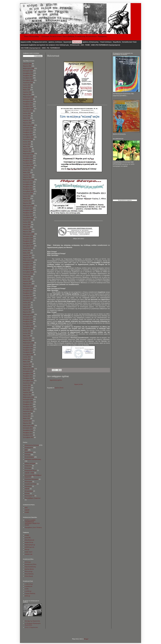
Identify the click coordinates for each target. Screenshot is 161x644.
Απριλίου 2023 (27, 149)
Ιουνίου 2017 (27, 305)
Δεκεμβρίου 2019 (28, 239)
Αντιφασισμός (29, 491)
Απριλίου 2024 (27, 120)
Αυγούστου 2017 (28, 300)
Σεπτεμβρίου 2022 (28, 165)
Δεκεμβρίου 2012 (28, 430)
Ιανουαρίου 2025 (28, 99)
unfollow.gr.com (30, 547)
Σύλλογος (28, 455)
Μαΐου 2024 (27, 118)
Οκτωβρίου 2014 (28, 378)
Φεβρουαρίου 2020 (29, 234)
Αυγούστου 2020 (28, 220)
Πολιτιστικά (77, 42)
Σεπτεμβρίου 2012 (28, 437)
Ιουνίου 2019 (27, 251)
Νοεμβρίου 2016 (28, 321)
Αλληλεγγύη (28, 482)
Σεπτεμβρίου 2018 (28, 272)
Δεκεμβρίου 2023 (28, 130)
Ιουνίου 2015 (27, 359)
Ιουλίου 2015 (27, 357)
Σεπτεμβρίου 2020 (28, 217)
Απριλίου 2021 (27, 201)
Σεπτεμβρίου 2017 (28, 298)
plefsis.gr (28, 596)
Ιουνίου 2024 (27, 116)
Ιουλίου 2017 (27, 303)
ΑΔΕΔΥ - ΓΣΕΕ (29, 473)
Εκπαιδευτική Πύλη (31, 564)
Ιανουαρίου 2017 (28, 317)
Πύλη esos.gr (29, 571)
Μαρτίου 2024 (27, 123)
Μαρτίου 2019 (27, 258)
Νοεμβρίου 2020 (28, 213)
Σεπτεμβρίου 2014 (28, 381)
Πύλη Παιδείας (29, 574)
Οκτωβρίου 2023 (28, 135)
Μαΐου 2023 (27, 146)
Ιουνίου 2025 (27, 87)
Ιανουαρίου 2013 (28, 428)
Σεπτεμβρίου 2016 (28, 326)
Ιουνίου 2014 (27, 388)
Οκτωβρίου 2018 (28, 269)
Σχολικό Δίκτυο (29, 569)
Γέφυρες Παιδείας (30, 593)
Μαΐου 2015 (27, 362)
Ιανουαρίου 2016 (28, 345)
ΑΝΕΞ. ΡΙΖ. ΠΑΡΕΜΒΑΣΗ (51, 48)
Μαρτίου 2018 (27, 284)
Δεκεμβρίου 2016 (28, 319)
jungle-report (29, 552)
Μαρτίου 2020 (27, 232)
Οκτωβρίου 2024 (28, 106)
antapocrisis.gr (29, 542)
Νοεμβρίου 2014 (28, 376)
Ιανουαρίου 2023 (28, 156)
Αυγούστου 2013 (28, 411)
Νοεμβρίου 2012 (28, 433)
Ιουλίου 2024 (27, 113)
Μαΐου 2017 (27, 307)
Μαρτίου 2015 (27, 366)
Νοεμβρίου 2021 (28, 187)
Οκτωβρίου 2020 (28, 215)
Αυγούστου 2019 (28, 248)
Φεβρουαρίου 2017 (29, 314)
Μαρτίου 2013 (27, 423)
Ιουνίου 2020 (27, 225)
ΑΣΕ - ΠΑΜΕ (85, 45)
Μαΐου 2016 (27, 336)
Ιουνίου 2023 (27, 144)
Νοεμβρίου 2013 (28, 404)
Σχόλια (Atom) (59, 388)
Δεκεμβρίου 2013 (28, 402)
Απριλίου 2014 (27, 392)
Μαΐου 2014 (27, 390)
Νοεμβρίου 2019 (28, 241)
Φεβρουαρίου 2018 (29, 286)
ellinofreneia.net (30, 540)
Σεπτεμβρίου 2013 (28, 409)
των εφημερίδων (128, 200)
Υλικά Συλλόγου (106, 42)
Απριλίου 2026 (27, 64)
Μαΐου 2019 (27, 253)
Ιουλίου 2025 (27, 85)
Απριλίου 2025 (27, 92)
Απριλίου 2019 (27, 255)
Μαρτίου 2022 (27, 177)
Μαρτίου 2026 (27, 66)
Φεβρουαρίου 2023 (29, 154)
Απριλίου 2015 (27, 364)
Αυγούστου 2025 (28, 83)
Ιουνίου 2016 (27, 333)
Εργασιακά (68, 42)
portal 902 (28, 538)
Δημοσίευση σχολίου (56, 380)
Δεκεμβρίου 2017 (28, 291)
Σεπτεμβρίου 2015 (28, 355)
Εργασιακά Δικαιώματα (32, 479)
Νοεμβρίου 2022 (28, 161)
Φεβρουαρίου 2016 (29, 343)
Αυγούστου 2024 (28, 111)
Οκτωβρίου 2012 (28, 435)
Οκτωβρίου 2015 (28, 352)
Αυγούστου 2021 (28, 194)
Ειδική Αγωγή (29, 576)
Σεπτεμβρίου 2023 (28, 137)
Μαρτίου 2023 (27, 151)
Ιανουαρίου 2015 (28, 371)
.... (78, 171)
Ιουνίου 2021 (27, 196)
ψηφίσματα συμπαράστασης (33, 459)
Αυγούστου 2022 (28, 168)
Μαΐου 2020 (27, 227)
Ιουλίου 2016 (27, 331)
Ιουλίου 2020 (27, 222)
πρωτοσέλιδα (122, 200)
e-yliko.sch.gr (29, 584)
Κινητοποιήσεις (29, 457)
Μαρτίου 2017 (27, 312)
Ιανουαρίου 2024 (28, 128)
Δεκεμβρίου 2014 (28, 374)
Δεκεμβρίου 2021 (28, 184)
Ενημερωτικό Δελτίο (40, 42)
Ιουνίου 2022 (27, 170)
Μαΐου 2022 (27, 172)
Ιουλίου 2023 (27, 142)
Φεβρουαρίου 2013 (29, 426)
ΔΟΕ (26, 450)
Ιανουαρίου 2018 (28, 288)
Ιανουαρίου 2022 (28, 182)
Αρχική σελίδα (26, 42)
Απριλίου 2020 (27, 229)
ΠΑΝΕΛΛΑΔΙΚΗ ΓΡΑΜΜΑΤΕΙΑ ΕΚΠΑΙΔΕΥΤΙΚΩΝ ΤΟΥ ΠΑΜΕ (32, 523)
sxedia (27, 589)
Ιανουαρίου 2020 (28, 236)
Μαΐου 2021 (27, 199)
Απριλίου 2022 (27, 175)
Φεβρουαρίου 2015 (29, 369)
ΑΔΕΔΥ (27, 489)
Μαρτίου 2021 (27, 203)
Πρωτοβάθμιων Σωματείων (33, 498)
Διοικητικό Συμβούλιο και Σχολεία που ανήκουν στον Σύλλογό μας (45, 45)
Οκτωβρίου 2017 (28, 295)
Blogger (86, 639)
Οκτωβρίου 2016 (28, 324)
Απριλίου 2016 (27, 338)
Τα (119, 200)
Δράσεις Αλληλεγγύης (91, 42)
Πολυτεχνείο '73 (30, 496)
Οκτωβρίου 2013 (28, 407)
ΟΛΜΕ (27, 512)
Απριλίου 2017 (27, 310)
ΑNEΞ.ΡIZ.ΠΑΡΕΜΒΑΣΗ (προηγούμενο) (106, 45)
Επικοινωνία (75, 45)
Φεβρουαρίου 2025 (29, 97)
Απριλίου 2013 (27, 421)
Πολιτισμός (28, 468)
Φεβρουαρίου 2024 (29, 125)
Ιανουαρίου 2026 (28, 71)
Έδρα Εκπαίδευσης (30, 567)
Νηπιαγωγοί (28, 486)
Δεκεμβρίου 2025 (28, 73)
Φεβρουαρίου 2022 (29, 180)
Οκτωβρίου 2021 (28, 189)
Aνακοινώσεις (29, 448)
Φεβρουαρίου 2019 (29, 260)
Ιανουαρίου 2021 (28, 208)
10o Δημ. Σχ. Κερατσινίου (32, 621)
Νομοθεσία (117, 42)
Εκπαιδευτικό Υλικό (129, 42)
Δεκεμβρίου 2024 (28, 102)
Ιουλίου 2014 (27, 385)
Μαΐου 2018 (27, 279)
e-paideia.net (29, 586)
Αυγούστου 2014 (28, 383)
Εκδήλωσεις (28, 466)
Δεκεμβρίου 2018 (28, 265)
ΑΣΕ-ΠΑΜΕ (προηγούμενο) (30, 48)
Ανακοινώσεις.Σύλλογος (32, 445)
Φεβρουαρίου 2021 (29, 206)
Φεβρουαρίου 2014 (29, 397)
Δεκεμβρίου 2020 (28, 210)
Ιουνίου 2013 (27, 416)
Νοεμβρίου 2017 (28, 293)
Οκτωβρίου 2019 (28, 243)
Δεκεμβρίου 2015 (28, 348)
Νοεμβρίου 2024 (28, 104)
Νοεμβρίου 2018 (28, 267)
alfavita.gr (28, 562)
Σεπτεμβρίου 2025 (28, 80)
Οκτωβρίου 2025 (28, 78)
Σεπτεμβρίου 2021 (28, 191)
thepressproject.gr (30, 545)
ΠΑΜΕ (27, 535)
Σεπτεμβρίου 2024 (28, 109)
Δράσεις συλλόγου (55, 42)
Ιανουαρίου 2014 (28, 400)
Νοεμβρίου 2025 (28, 76)
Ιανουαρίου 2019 (28, 262)
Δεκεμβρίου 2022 (28, 158)
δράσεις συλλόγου (30, 463)
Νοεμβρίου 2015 (28, 350)
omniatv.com (29, 554)
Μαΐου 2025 (27, 90)
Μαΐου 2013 (27, 418)
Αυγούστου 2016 (28, 329)
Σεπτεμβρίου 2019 (28, 246)
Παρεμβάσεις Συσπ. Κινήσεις (33, 527)
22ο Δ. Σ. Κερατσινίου (31, 627)
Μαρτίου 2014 (27, 395)
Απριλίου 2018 (27, 281)
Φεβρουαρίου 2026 (29, 68)
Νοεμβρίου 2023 (28, 132)
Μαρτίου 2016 (27, 340)
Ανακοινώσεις (29, 452)
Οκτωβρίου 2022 (28, 163)
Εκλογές (27, 493)
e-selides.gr (28, 591)
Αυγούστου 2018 (28, 274)
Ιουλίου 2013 (27, 414)
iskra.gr (27, 549)
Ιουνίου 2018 (27, 277)
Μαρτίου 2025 (27, 94)
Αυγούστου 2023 (28, 139)
